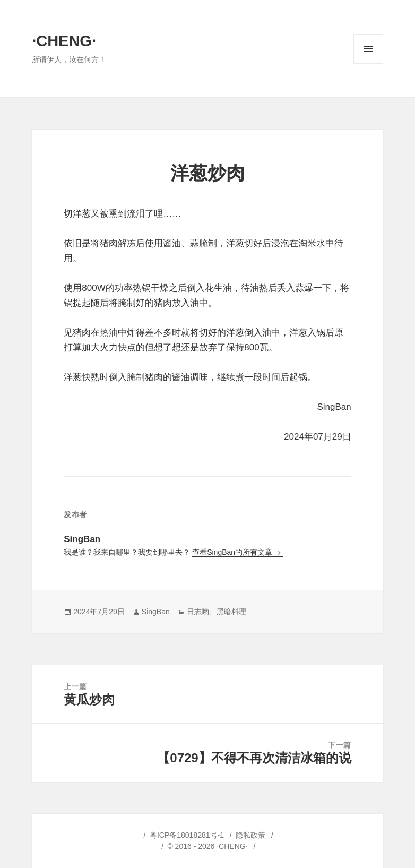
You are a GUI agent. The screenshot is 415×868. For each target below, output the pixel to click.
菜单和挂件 (368, 63)
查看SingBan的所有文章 (233, 552)
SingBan (156, 612)
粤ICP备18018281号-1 (187, 835)
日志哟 (198, 612)
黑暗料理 (231, 612)
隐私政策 (250, 835)
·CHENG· (64, 41)
